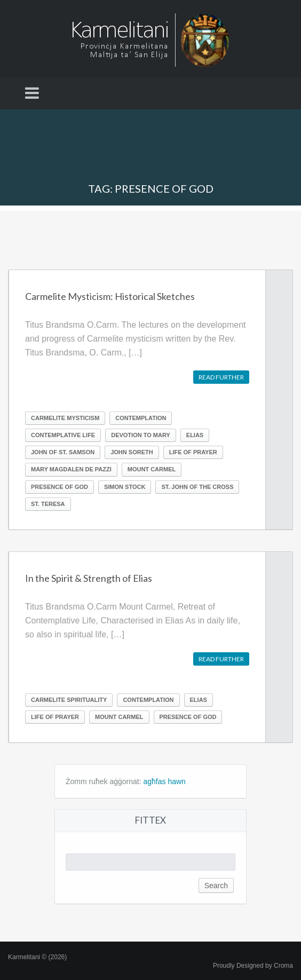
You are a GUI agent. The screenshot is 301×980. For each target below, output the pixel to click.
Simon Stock (125, 487)
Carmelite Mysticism (65, 418)
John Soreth (132, 452)
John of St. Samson (63, 452)
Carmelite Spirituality (69, 700)
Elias (195, 435)
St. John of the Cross (197, 487)
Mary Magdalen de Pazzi (71, 469)
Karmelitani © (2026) (37, 957)
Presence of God (60, 487)
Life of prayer (193, 452)
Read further (221, 377)
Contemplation (141, 418)
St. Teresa (48, 504)
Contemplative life (63, 435)
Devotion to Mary (141, 435)
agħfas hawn (165, 781)
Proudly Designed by (253, 966)
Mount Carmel (152, 469)
